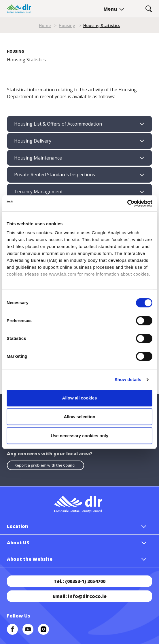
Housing (67, 25)
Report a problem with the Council (46, 465)
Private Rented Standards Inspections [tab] (55, 175)
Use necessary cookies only (79, 436)
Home (45, 25)
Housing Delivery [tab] (33, 141)
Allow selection (79, 417)
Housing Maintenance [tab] (38, 158)
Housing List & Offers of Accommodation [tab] (58, 124)
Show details (128, 379)
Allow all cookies (80, 398)
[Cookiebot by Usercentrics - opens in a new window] (127, 203)
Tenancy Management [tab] (38, 192)
